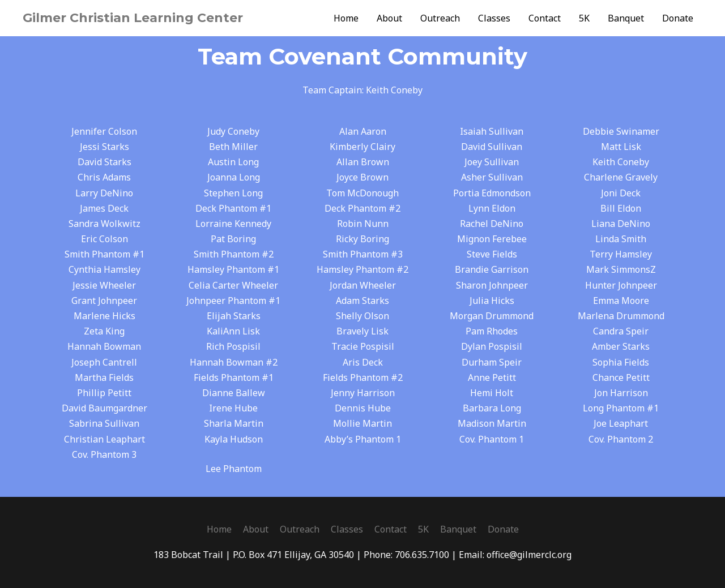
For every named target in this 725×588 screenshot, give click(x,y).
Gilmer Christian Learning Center (133, 18)
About (389, 18)
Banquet (626, 18)
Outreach (440, 18)
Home (346, 18)
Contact (545, 18)
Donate (678, 18)
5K (584, 18)
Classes (494, 18)
